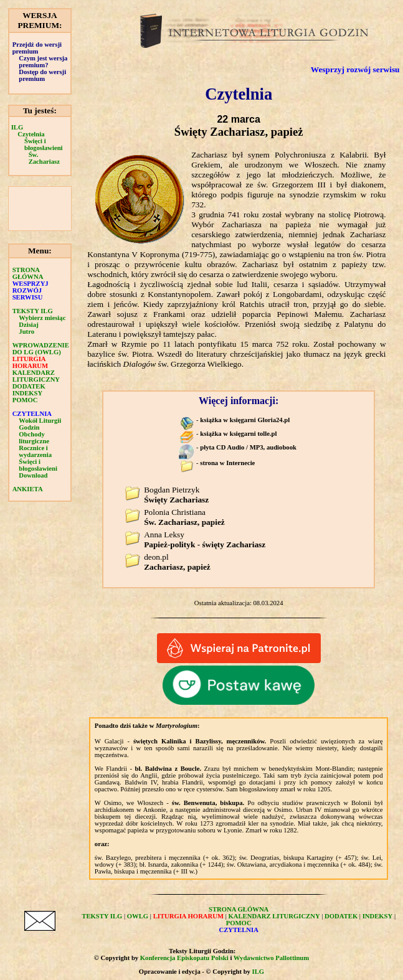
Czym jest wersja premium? (43, 62)
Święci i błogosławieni (44, 144)
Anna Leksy (205, 539)
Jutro (26, 332)
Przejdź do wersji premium (37, 48)
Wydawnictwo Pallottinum (271, 958)
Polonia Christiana (184, 517)
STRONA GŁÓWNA (28, 273)
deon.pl (177, 562)
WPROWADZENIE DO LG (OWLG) (41, 349)
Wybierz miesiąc (42, 318)
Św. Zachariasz (44, 158)
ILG (17, 127)
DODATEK (29, 386)
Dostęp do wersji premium (42, 75)
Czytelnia (31, 134)
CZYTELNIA (32, 414)
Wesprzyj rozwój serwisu (355, 69)
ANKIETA (28, 489)
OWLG (138, 916)
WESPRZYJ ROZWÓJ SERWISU (31, 290)
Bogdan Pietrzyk (176, 495)
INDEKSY (28, 393)
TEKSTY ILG (33, 311)
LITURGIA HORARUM (30, 362)
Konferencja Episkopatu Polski (184, 958)
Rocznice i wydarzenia (35, 451)
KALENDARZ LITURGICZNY (36, 376)
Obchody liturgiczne (34, 438)
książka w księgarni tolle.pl (238, 434)
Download (33, 475)
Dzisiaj (28, 325)
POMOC (25, 400)
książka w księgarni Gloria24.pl (245, 420)
